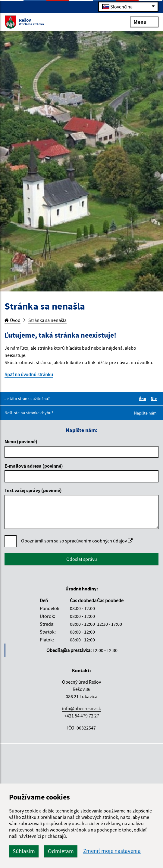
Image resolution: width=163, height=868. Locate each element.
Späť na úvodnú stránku (29, 374)
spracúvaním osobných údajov (99, 541)
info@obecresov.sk (81, 708)
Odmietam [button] (61, 851)
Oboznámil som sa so (77, 541)
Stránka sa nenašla (47, 320)
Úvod (13, 320)
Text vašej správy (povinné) (33, 490)
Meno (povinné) (21, 441)
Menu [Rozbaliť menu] (144, 22)
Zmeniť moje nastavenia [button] (112, 851)
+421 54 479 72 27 (82, 716)
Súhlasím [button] (24, 851)
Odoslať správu (82, 559)
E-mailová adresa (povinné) (34, 466)
